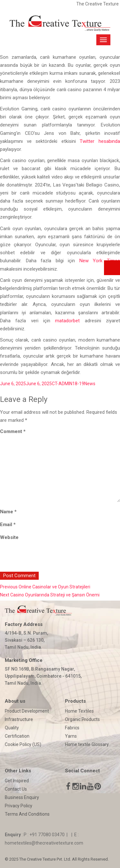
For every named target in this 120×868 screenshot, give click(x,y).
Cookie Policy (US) (23, 744)
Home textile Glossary (87, 744)
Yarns (71, 736)
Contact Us (16, 789)
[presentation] (44, 558)
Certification (17, 736)
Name (8, 512)
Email (8, 525)
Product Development (27, 711)
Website (9, 537)
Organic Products (82, 719)
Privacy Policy (19, 806)
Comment (13, 431)
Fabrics (72, 728)
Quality (12, 728)
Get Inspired (17, 781)
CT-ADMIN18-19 (68, 384)
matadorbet (67, 321)
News (90, 384)
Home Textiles (79, 711)
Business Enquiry (22, 797)
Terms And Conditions (27, 814)
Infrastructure (19, 719)
